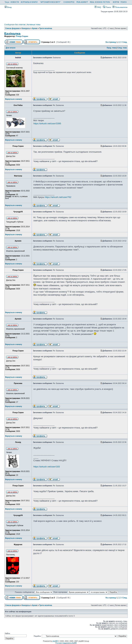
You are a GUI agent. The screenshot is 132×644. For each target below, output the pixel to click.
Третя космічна (46, 28)
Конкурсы (26, 28)
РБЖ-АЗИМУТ (82, 2)
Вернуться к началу (14, 99)
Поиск (107, 7)
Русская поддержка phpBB (66, 643)
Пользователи (120, 7)
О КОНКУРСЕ (69, 2)
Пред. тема (111, 48)
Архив (35, 28)
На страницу (111, 42)
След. (125, 42)
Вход (8, 7)
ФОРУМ (116, 2)
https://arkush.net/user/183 (47, 467)
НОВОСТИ (15, 2)
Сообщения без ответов (15, 25)
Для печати (11, 48)
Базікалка (12, 34)
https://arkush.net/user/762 (58, 197)
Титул (7, 2)
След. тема (122, 48)
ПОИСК (123, 2)
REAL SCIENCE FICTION (100, 2)
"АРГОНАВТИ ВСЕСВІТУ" (50, 2)
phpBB (55, 641)
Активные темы (34, 25)
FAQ (98, 7)
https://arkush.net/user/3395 (47, 123)
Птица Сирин (22, 36)
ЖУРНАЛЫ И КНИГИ (29, 2)
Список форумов (12, 28)
